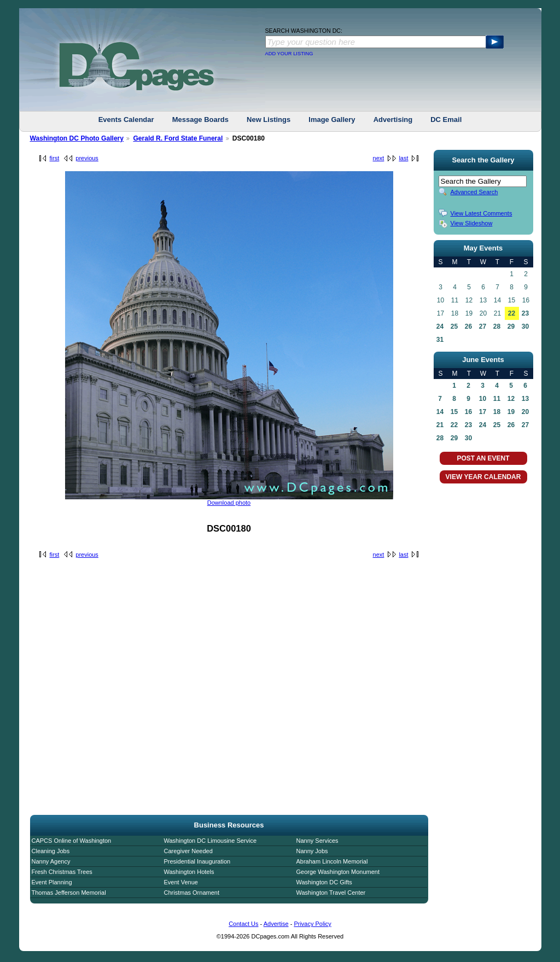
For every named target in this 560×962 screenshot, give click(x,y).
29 (511, 327)
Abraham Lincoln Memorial (332, 861)
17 (483, 412)
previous (87, 158)
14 (440, 412)
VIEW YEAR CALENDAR (483, 477)
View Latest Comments (482, 213)
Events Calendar (126, 119)
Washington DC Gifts (324, 882)
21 (440, 425)
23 (525, 313)
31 (440, 340)
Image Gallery (332, 119)
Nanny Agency (51, 861)
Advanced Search (474, 192)
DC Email (446, 119)
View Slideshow (472, 223)
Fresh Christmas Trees (62, 872)
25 (454, 327)
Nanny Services (317, 841)
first (55, 158)
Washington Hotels (189, 872)
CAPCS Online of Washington (72, 841)
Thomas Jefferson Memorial (69, 893)
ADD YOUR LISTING (289, 54)
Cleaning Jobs (51, 851)
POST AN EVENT (483, 458)
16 (468, 412)
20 (525, 412)
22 (512, 313)
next (379, 158)
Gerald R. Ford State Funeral (178, 138)
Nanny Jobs (312, 851)
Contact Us (243, 924)
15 (454, 412)
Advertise (276, 924)
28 (497, 327)
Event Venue (181, 882)
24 (440, 327)
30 (525, 327)
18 (497, 412)
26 (468, 327)
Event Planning (52, 882)
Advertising (393, 119)
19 (511, 412)
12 (511, 399)
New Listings (269, 119)
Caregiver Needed (188, 851)
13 (525, 399)
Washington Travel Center (331, 893)
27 (483, 327)
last (403, 158)
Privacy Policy (312, 924)
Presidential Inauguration (197, 861)
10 (483, 399)
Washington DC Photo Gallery (77, 138)
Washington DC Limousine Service (211, 841)
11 (497, 399)
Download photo (229, 503)
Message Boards (200, 119)
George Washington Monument (338, 872)
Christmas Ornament (192, 893)
